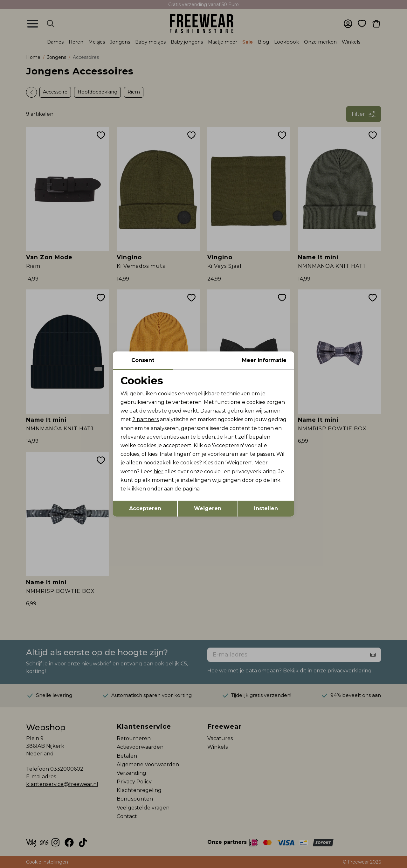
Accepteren (145, 508)
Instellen (266, 508)
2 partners (145, 419)
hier (159, 472)
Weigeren (208, 508)
